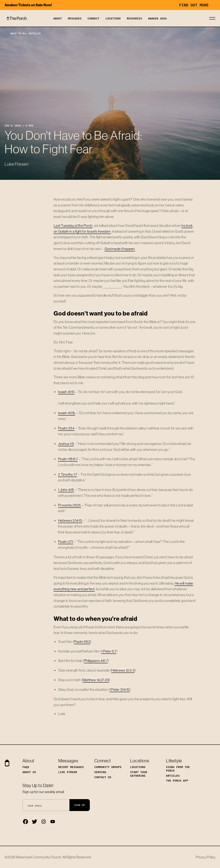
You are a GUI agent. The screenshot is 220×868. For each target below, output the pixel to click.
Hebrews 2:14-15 (70, 520)
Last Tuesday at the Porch (73, 225)
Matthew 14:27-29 (96, 680)
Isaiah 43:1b (67, 413)
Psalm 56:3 (82, 642)
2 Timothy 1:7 (68, 474)
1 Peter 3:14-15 (120, 689)
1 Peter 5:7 (109, 651)
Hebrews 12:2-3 (123, 670)
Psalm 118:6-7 (68, 459)
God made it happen (120, 249)
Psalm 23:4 (66, 428)
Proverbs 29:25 (70, 505)
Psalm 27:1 (66, 542)
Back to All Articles (23, 33)
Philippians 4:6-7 (96, 661)
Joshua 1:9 (66, 444)
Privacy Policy (206, 857)
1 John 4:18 (66, 490)
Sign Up (80, 805)
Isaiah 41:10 (66, 392)
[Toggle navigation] (212, 18)
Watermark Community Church (39, 857)
